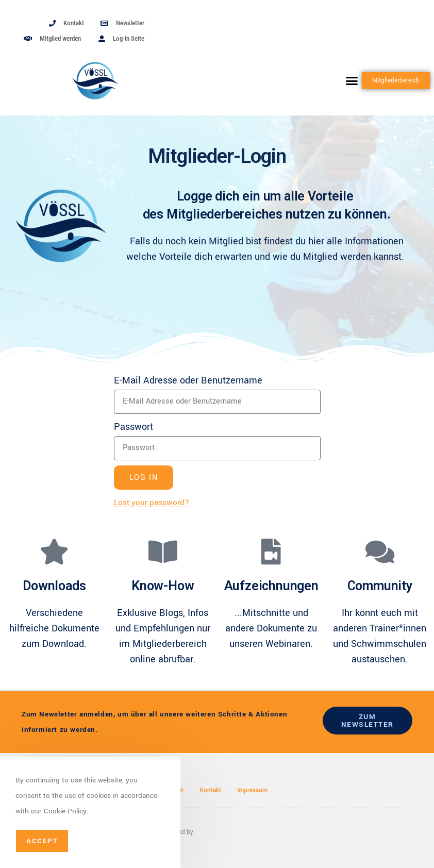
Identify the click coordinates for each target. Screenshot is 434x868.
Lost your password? (152, 503)
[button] (352, 81)
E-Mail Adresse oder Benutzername (188, 380)
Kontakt (210, 790)
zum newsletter (368, 721)
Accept (42, 841)
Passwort (133, 427)
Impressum (252, 790)
